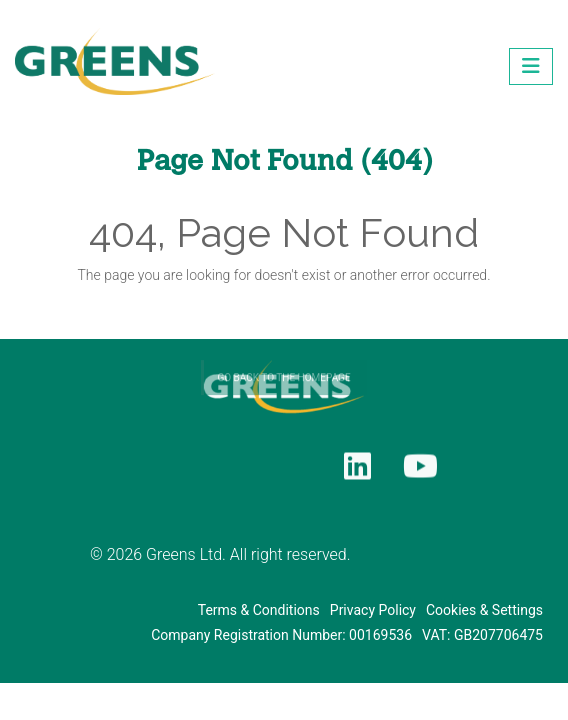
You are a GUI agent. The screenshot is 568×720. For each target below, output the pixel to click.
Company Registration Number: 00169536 (281, 635)
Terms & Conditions (259, 610)
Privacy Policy (373, 610)
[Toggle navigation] (531, 66)
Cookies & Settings (484, 610)
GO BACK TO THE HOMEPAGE (283, 396)
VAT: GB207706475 (482, 635)
